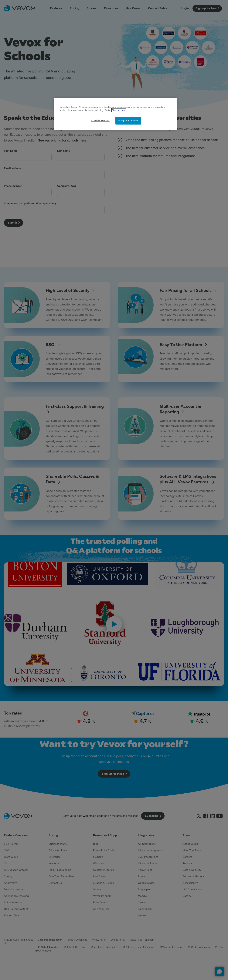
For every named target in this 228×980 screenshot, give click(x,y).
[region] (115, 114)
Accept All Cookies (128, 121)
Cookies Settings (100, 120)
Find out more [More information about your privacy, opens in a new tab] (119, 110)
